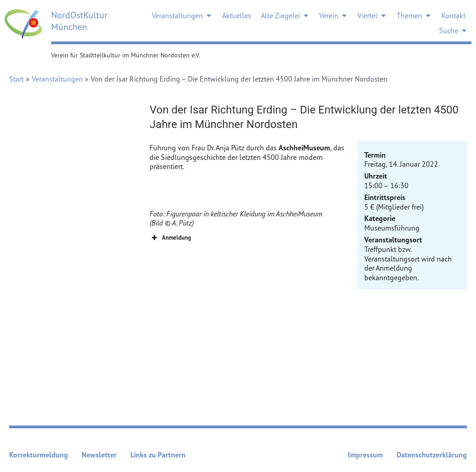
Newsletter (99, 455)
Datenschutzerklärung (432, 455)
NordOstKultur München (79, 21)
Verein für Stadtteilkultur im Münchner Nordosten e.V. (126, 55)
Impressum (365, 455)
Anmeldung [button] (170, 238)
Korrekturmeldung (39, 455)
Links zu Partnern (158, 455)
